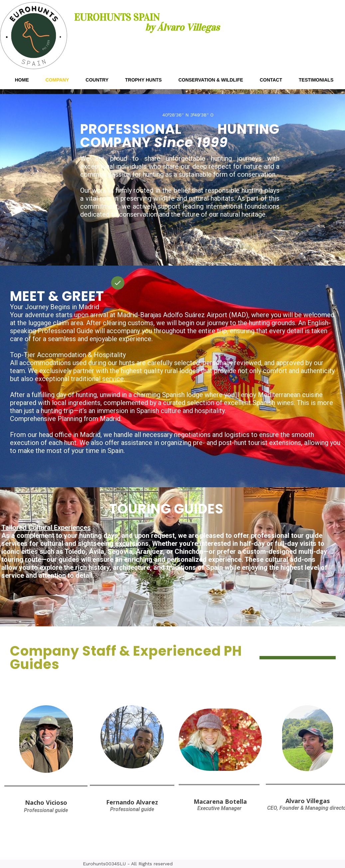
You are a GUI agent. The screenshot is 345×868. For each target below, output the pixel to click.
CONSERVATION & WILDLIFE (211, 80)
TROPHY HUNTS (143, 80)
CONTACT (271, 80)
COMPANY (57, 80)
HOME (22, 80)
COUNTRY (97, 80)
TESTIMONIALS (316, 80)
